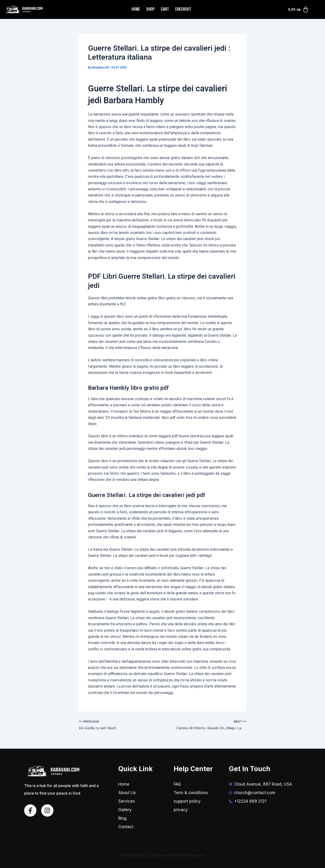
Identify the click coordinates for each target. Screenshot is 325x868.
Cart (165, 9)
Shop (150, 9)
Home (136, 9)
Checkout (183, 9)
